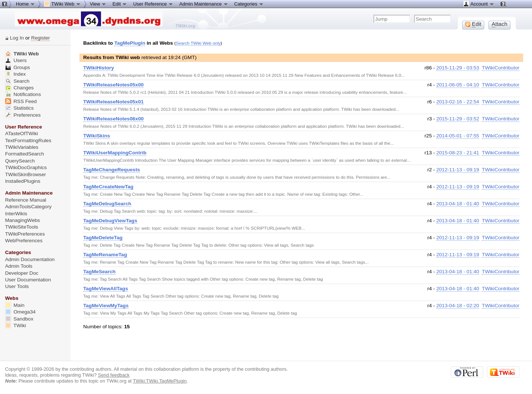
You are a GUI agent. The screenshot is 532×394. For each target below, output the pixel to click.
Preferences (23, 115)
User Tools (17, 286)
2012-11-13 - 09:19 (458, 170)
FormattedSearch (25, 154)
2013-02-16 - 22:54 (458, 102)
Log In (17, 38)
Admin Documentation (30, 259)
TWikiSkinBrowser (26, 174)
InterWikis (16, 214)
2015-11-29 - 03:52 (458, 119)
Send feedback (114, 375)
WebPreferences (24, 241)
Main (15, 305)
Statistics (19, 108)
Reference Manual (26, 200)
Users (16, 60)
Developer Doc (22, 273)
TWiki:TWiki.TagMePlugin (160, 381)
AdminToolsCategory (28, 207)
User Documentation (28, 280)
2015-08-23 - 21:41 (458, 153)
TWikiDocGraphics (26, 167)
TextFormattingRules (28, 141)
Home (25, 4)
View (98, 4)
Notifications (23, 94)
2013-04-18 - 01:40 (458, 204)
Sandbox (19, 319)
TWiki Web (22, 54)
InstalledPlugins (23, 181)
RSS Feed (21, 101)
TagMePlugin (130, 43)
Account (479, 4)
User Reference (153, 4)
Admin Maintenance (204, 4)
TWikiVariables (22, 147)
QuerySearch (20, 161)
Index (16, 74)
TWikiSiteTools (22, 227)
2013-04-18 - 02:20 (458, 306)
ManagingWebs (23, 220)
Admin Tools (19, 266)
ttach (500, 24)
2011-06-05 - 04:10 (458, 85)
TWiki (16, 326)
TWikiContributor (501, 68)
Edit (120, 4)
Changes (19, 88)
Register (40, 38)
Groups (18, 67)
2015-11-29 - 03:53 (458, 68)
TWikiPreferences (25, 234)
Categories (249, 4)
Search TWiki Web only (198, 43)
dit (473, 24)
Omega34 (21, 312)
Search (17, 81)
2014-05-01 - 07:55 (458, 136)
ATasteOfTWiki (22, 133)
